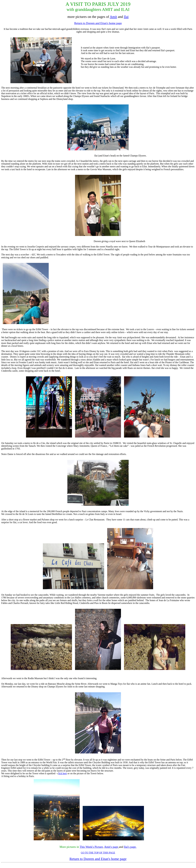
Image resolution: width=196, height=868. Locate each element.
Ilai (126, 17)
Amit (113, 17)
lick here (63, 773)
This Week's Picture (91, 847)
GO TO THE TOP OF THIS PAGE (98, 853)
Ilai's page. (130, 847)
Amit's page (111, 847)
